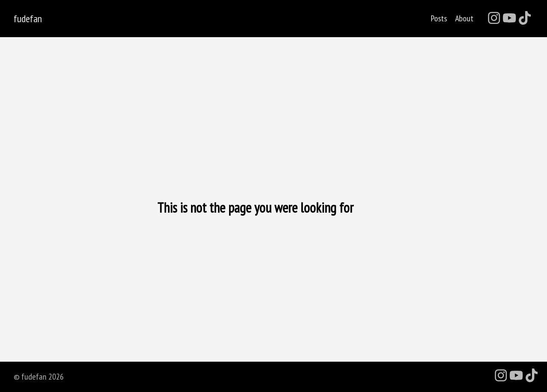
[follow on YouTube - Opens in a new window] (509, 19)
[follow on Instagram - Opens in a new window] (494, 19)
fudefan (28, 19)
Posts (439, 18)
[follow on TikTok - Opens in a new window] (525, 19)
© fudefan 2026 (39, 377)
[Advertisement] (273, 131)
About (464, 18)
